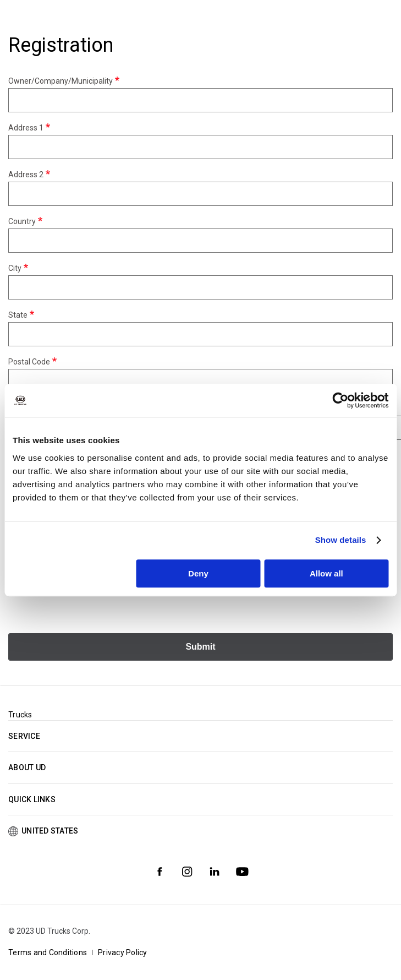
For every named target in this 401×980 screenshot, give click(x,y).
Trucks (20, 715)
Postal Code (29, 362)
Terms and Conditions (48, 952)
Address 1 (26, 128)
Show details (341, 540)
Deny (198, 573)
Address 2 (26, 175)
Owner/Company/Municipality (61, 81)
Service (24, 736)
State (18, 315)
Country (22, 221)
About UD (27, 767)
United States (50, 831)
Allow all (326, 573)
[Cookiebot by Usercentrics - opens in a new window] (340, 400)
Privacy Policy (123, 952)
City (15, 268)
